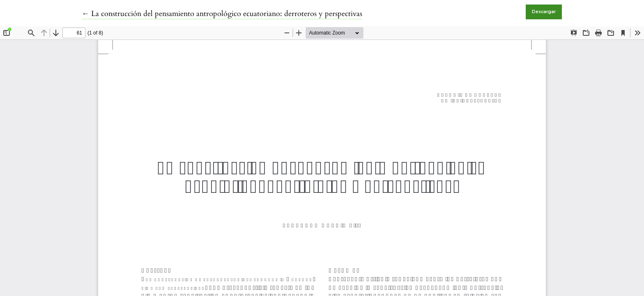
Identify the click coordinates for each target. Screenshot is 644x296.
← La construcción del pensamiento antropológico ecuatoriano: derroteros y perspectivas (222, 14)
